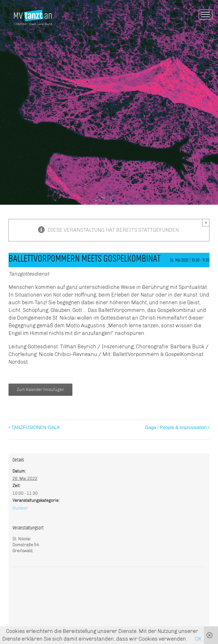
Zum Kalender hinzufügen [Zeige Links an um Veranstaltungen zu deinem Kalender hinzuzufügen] (40, 390)
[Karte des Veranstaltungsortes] (109, 584)
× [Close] (206, 222)
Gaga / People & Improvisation (176, 427)
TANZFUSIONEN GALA (35, 427)
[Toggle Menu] (206, 15)
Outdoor (20, 508)
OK (198, 639)
